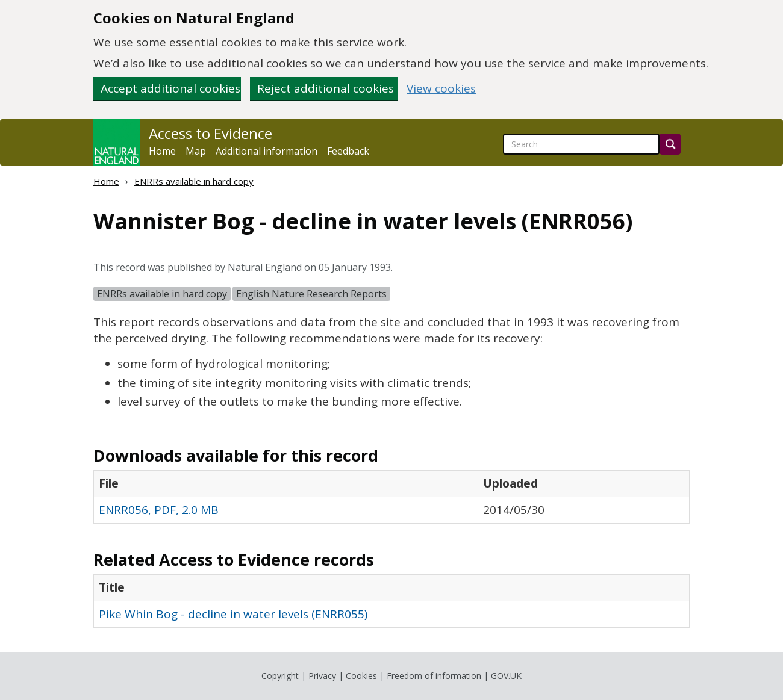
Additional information (267, 151)
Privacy (322, 676)
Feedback (348, 151)
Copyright (280, 676)
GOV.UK (506, 676)
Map (196, 151)
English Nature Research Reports (311, 294)
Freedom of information (434, 676)
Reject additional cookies (326, 88)
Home (162, 151)
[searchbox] (581, 144)
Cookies (361, 676)
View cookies (441, 89)
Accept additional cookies (170, 88)
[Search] (670, 144)
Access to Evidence (211, 134)
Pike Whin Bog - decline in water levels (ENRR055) (233, 614)
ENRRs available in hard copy (194, 181)
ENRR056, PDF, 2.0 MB (159, 510)
